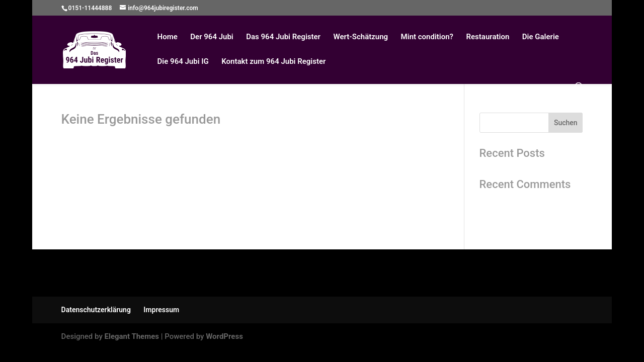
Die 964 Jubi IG (183, 62)
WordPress (224, 336)
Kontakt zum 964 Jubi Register (273, 62)
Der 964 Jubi (212, 37)
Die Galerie (541, 37)
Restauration (488, 37)
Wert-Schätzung (360, 37)
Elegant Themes (132, 336)
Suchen (566, 123)
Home (168, 37)
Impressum (161, 310)
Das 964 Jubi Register (283, 37)
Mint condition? (427, 37)
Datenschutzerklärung (96, 310)
